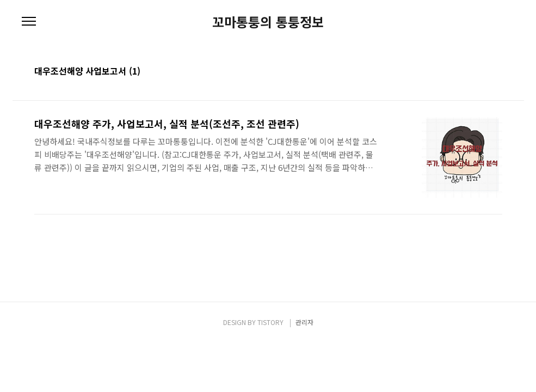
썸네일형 (480, 72)
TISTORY (270, 322)
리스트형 (496, 72)
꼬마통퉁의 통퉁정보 (268, 22)
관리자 (304, 322)
